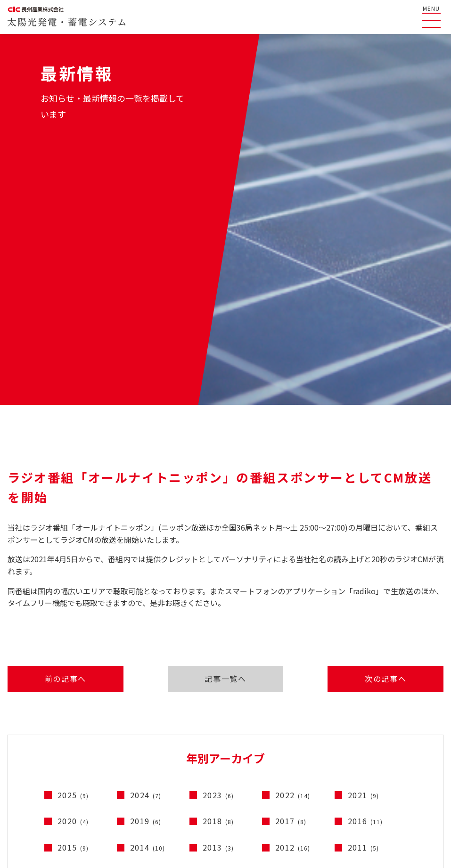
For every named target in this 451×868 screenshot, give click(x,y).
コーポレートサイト (328, 803)
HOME (18, 712)
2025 (73, 540)
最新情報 (22, 766)
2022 (293, 540)
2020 (73, 566)
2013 (218, 593)
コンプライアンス (404, 803)
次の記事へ (392, 423)
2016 (365, 566)
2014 (148, 593)
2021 (364, 540)
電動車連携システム (415, 756)
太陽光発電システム (415, 729)
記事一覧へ (225, 423)
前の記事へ (59, 423)
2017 (291, 566)
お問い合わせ (303, 747)
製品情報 (394, 712)
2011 (364, 593)
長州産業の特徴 (33, 747)
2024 (146, 540)
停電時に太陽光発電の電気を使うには (170, 747)
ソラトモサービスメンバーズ (155, 729)
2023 (218, 540)
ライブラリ (300, 729)
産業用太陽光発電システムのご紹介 (166, 712)
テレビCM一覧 (305, 712)
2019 (146, 566)
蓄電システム (406, 742)
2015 (73, 593)
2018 (218, 566)
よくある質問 (29, 729)
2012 (293, 593)
